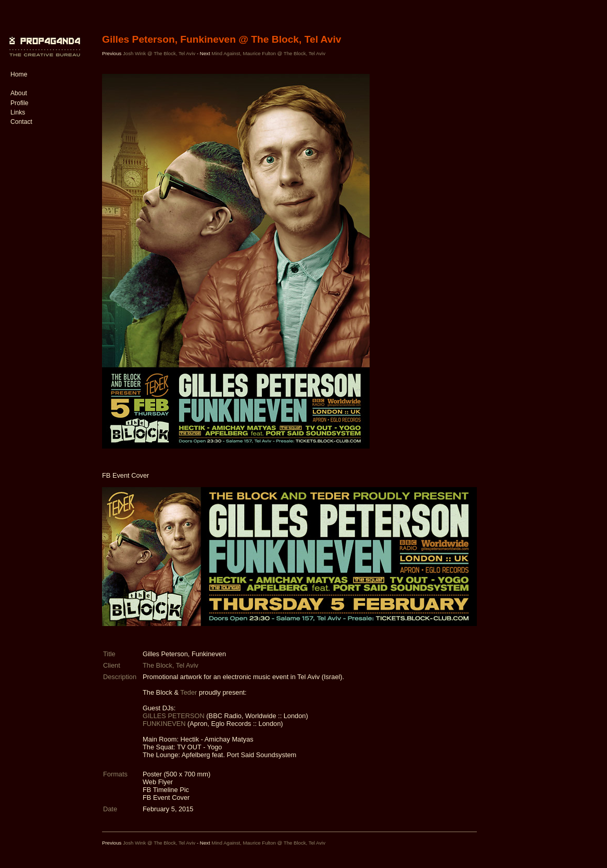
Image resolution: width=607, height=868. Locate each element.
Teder (188, 692)
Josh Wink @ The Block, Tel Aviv (159, 53)
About (19, 93)
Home (19, 74)
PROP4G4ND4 (43, 39)
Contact (21, 122)
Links (18, 112)
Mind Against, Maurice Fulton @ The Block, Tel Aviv (268, 53)
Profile (19, 103)
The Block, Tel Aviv (170, 665)
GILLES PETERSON (174, 716)
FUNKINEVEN (164, 724)
